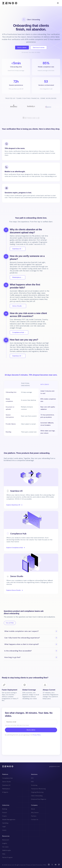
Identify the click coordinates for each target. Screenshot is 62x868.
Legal (4, 827)
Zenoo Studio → (18, 306)
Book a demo (22, 47)
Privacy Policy (37, 735)
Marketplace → (18, 277)
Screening (34, 785)
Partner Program (7, 857)
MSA (45, 865)
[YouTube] (56, 865)
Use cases (5, 847)
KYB (32, 782)
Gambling (5, 823)
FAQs (4, 854)
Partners (34, 816)
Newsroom (6, 840)
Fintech (5, 813)
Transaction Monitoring (38, 789)
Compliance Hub (7, 778)
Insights (5, 843)
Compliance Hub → (19, 332)
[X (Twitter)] (52, 865)
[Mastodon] (59, 865)
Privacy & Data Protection (34, 865)
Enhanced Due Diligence (39, 799)
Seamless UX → (18, 249)
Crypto (4, 816)
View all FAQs (10, 623)
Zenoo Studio (7, 782)
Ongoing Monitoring (37, 792)
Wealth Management (9, 820)
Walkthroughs (7, 850)
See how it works (39, 47)
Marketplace (6, 789)
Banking (5, 809)
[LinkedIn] (49, 865)
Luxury (4, 830)
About (33, 809)
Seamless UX (6, 785)
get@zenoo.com (55, 766)
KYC (32, 778)
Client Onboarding (37, 796)
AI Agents (5, 792)
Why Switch (35, 813)
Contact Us (35, 820)
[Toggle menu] (58, 3)
